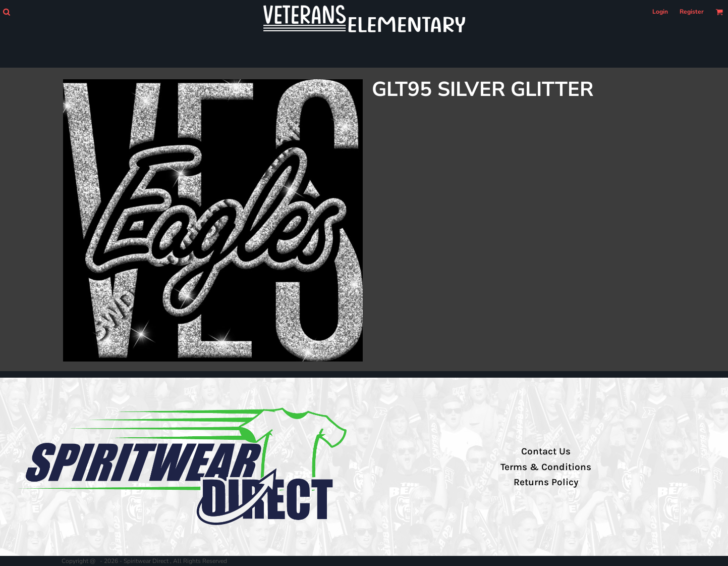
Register (692, 12)
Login (660, 12)
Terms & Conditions (546, 467)
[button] (6, 12)
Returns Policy (546, 482)
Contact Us (546, 451)
